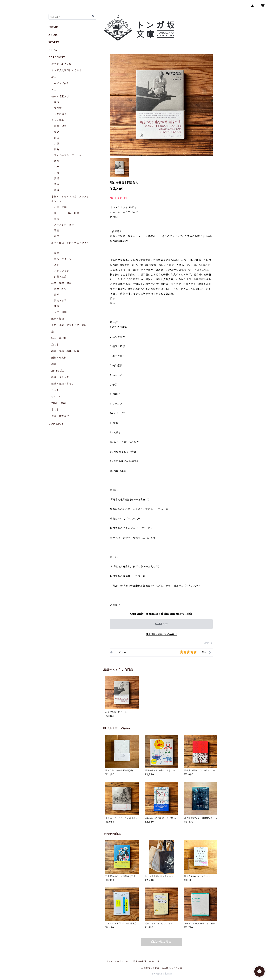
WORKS (54, 42)
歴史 (57, 132)
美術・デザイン (63, 259)
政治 (57, 184)
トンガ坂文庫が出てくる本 (66, 70)
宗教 (57, 173)
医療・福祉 (58, 319)
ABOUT (54, 35)
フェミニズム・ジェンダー (69, 155)
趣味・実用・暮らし (63, 384)
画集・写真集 (59, 358)
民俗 (57, 138)
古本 (54, 90)
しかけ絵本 (60, 114)
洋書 (54, 364)
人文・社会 (58, 120)
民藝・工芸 (60, 277)
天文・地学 (60, 312)
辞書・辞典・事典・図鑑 (65, 351)
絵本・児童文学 (60, 96)
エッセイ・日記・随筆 (67, 213)
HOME (53, 27)
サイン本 (56, 397)
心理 (57, 167)
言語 (57, 178)
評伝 (57, 236)
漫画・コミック (60, 377)
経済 (57, 190)
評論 (57, 230)
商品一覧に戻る (161, 942)
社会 (57, 149)
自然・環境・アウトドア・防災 (69, 325)
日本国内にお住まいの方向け (161, 634)
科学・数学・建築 (61, 283)
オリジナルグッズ (61, 64)
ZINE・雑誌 (59, 403)
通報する (208, 643)
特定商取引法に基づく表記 (146, 961)
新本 (54, 77)
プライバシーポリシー (117, 961)
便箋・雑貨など (60, 416)
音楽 (57, 253)
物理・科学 (60, 289)
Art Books (58, 371)
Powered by (161, 974)
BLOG (53, 50)
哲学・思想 (60, 126)
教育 (57, 161)
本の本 (55, 410)
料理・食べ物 (59, 338)
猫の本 (55, 345)
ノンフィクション (64, 225)
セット (55, 390)
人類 (57, 144)
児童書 (58, 108)
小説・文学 (60, 207)
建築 (57, 306)
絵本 (57, 102)
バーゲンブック (60, 83)
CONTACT (56, 424)
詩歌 (57, 219)
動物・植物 (60, 301)
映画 (57, 265)
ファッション (62, 271)
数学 (57, 295)
